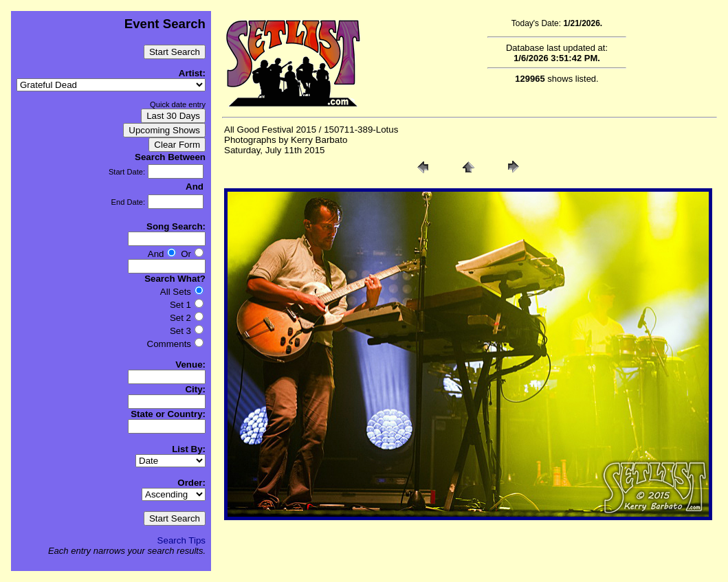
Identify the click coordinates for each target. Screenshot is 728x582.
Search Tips (181, 540)
